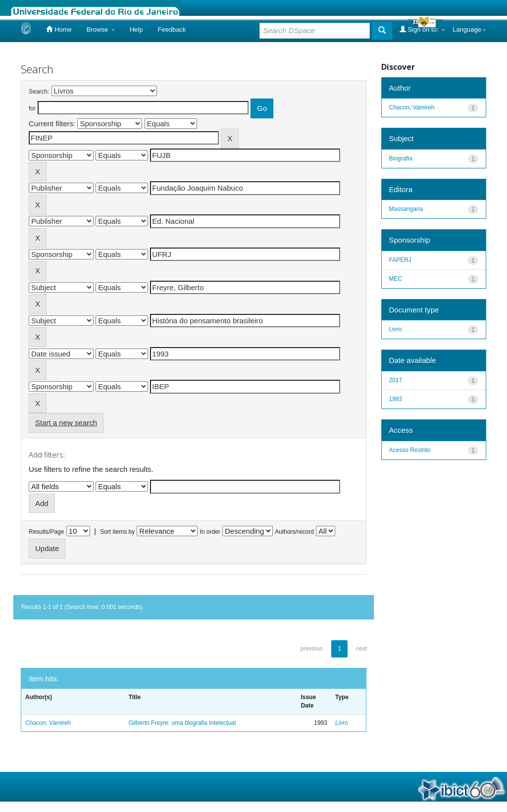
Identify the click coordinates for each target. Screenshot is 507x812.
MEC (396, 279)
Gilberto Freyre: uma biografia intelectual (182, 723)
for (32, 108)
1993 (396, 399)
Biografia (401, 158)
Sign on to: (422, 29)
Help (136, 29)
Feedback (172, 29)
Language (469, 29)
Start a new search (66, 423)
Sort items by (117, 532)
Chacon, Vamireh (48, 723)
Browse (101, 29)
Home (59, 29)
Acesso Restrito (410, 450)
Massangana (406, 209)
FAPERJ (400, 260)
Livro (342, 723)
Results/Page (46, 532)
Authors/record (294, 532)
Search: (39, 92)
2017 (396, 380)
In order (210, 532)
